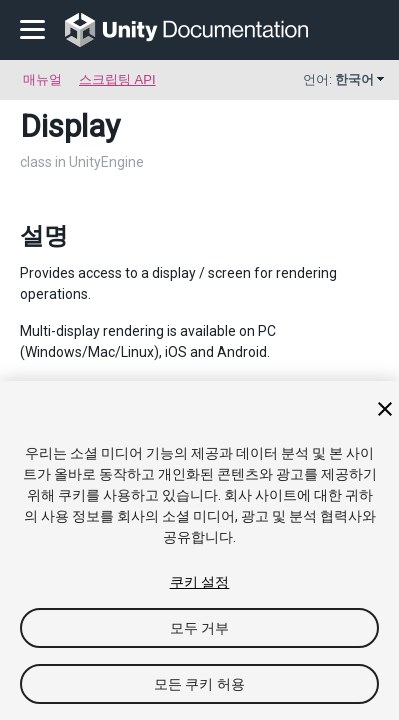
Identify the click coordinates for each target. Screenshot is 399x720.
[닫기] (385, 409)
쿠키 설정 (200, 582)
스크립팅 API (117, 79)
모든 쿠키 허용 (199, 684)
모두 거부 (200, 628)
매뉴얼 (42, 79)
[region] (199, 550)
